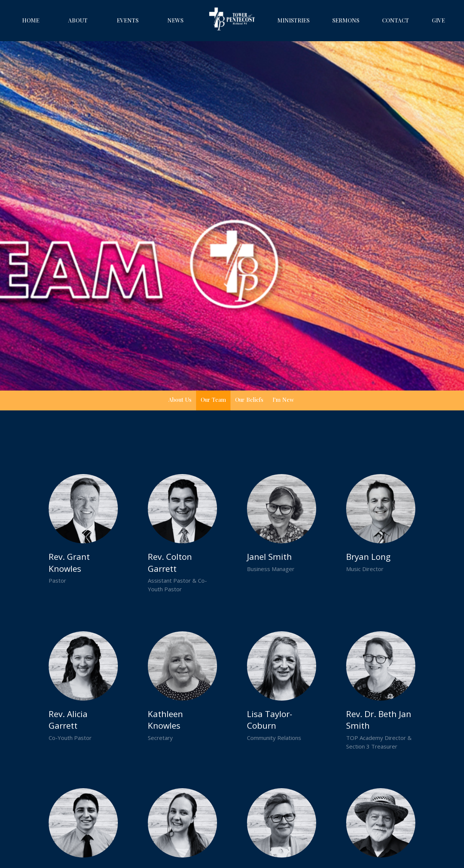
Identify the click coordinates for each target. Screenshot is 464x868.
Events (128, 20)
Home (31, 20)
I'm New (283, 400)
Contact (396, 20)
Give (438, 20)
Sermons (346, 20)
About (78, 20)
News (175, 20)
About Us (180, 400)
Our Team (213, 400)
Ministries (293, 20)
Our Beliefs (249, 400)
